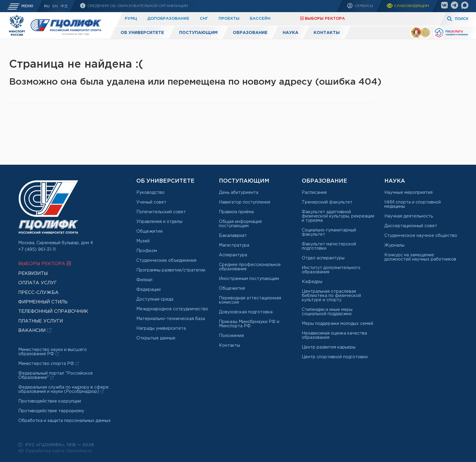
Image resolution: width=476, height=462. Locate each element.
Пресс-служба (38, 293)
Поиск (462, 19)
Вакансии (35, 330)
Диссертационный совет (411, 226)
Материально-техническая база (171, 319)
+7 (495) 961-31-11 (37, 250)
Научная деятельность (409, 216)
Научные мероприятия (408, 193)
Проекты (229, 19)
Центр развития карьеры (329, 347)
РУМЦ (131, 19)
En (55, 6)
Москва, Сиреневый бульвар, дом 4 (56, 243)
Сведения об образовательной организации (137, 6)
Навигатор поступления (245, 202)
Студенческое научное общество (421, 236)
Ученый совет (151, 202)
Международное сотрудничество (172, 309)
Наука (291, 33)
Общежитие (150, 231)
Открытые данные (156, 338)
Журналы (394, 245)
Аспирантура (233, 255)
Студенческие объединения (166, 261)
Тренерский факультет (327, 202)
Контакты (327, 33)
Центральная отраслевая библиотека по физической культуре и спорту (331, 296)
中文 (64, 6)
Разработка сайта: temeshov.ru (55, 451)
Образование (250, 33)
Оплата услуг (37, 283)
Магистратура (234, 245)
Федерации (148, 290)
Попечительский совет (161, 212)
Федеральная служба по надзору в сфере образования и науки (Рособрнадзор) (63, 389)
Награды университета (161, 329)
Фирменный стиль (43, 302)
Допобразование (168, 19)
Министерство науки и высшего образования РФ (53, 352)
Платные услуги (270, 19)
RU (47, 6)
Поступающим (198, 33)
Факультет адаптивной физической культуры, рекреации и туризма (338, 216)
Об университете (142, 33)
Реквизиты (33, 273)
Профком (147, 251)
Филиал (144, 280)
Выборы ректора (323, 18)
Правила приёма (236, 212)
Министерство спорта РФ (49, 364)
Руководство (150, 193)
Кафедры (312, 282)
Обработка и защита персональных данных (65, 421)
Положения (231, 336)
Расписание (314, 193)
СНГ (204, 19)
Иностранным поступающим (249, 279)
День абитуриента (239, 193)
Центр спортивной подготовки (335, 357)
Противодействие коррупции (50, 401)
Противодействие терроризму (51, 411)
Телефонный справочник (53, 311)
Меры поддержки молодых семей (337, 324)
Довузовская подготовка (246, 312)
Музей (143, 241)
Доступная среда (155, 299)
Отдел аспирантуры (323, 258)
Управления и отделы (159, 222)
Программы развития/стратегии (171, 270)
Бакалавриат (233, 236)
